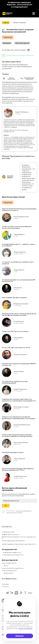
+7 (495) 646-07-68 (8, 532)
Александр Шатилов (21, 442)
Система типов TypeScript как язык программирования (15, 382)
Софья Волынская (20, 476)
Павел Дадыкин (19, 234)
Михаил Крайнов (20, 252)
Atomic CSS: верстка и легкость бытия (16, 348)
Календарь (5, 584)
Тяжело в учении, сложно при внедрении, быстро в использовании (17, 227)
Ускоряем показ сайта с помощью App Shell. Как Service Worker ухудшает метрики (19, 315)
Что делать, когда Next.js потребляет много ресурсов (18, 263)
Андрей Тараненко (20, 389)
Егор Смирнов (19, 321)
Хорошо (20, 636)
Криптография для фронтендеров (14, 298)
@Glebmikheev (8, 573)
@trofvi (5, 566)
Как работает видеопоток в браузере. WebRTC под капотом (19, 364)
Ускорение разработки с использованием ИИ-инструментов (19, 281)
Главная (6, 23)
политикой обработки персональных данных (19, 512)
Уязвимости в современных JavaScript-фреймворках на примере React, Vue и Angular (19, 418)
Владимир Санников (21, 304)
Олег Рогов (18, 288)
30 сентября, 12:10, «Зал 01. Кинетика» (14, 50)
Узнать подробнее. (25, 629)
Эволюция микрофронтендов (13, 452)
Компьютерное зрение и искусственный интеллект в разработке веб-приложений (17, 436)
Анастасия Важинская (22, 425)
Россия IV (5, 587)
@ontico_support (14, 535)
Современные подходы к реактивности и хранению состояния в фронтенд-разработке (19, 400)
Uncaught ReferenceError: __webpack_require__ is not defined (19, 245)
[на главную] (7, 13)
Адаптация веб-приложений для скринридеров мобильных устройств (19, 210)
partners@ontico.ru (17, 555)
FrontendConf (26, 5)
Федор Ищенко (19, 270)
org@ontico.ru (17, 552)
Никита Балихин (19, 459)
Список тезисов (19, 23)
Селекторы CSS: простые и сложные (15, 331)
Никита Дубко (18, 338)
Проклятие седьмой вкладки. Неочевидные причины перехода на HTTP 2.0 (18, 469)
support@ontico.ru (30, 544)
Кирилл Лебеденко (22, 112)
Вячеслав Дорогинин (21, 217)
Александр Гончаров (21, 407)
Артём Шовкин (19, 372)
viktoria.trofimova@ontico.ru (15, 568)
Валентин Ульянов (20, 355)
